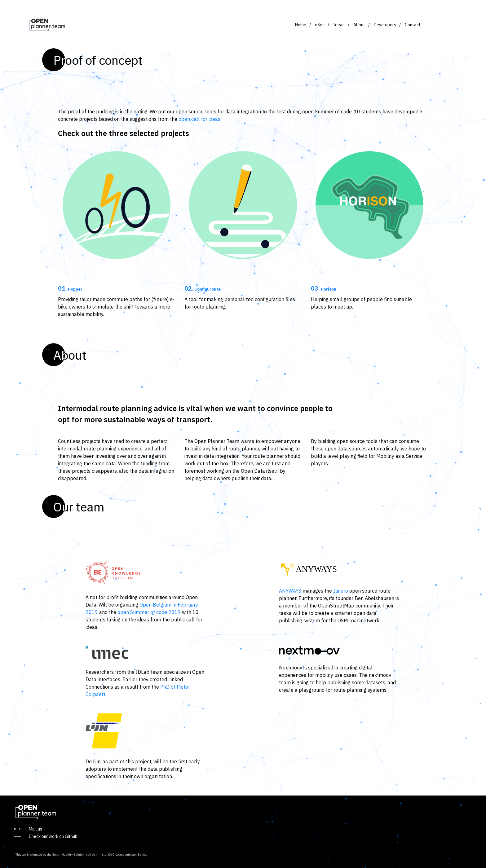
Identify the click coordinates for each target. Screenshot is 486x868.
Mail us (35, 829)
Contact (413, 25)
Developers (385, 25)
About (359, 25)
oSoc (320, 25)
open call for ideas (199, 119)
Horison (324, 289)
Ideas (339, 25)
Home (301, 25)
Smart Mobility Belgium (69, 855)
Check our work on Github (53, 836)
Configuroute (203, 289)
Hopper (70, 289)
